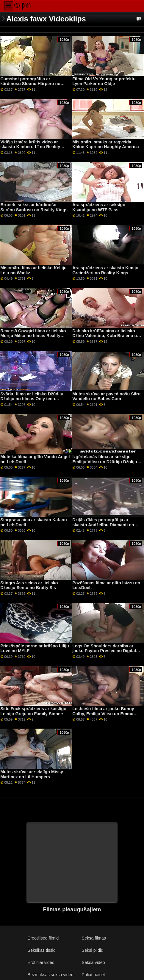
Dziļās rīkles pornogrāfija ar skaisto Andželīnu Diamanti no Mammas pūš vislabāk (103, 525)
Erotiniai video (41, 962)
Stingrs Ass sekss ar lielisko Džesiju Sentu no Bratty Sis (29, 585)
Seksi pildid (93, 950)
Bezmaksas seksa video (51, 975)
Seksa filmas (94, 938)
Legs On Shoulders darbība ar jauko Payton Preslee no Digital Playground (104, 651)
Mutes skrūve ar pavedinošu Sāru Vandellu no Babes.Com (106, 396)
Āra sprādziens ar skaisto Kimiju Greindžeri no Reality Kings (105, 270)
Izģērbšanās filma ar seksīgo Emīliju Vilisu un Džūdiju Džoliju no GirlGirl (105, 462)
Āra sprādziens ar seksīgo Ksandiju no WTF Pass (99, 207)
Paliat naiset (93, 975)
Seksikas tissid (42, 950)
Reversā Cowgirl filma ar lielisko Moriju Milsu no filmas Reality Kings (33, 336)
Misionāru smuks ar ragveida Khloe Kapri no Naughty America (106, 144)
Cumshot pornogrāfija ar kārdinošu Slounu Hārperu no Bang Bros (30, 84)
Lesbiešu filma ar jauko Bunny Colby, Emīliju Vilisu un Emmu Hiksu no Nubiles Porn (103, 714)
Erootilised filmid (43, 938)
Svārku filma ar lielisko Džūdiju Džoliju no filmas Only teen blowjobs (32, 399)
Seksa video (93, 962)
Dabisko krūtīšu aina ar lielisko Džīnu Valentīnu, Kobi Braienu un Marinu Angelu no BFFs (106, 336)
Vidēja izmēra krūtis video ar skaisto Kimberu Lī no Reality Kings (30, 147)
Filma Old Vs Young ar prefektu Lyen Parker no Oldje (104, 81)
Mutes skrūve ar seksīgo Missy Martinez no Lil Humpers (32, 774)
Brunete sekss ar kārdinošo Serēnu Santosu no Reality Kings (34, 207)
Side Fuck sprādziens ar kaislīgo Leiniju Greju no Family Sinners (33, 711)
